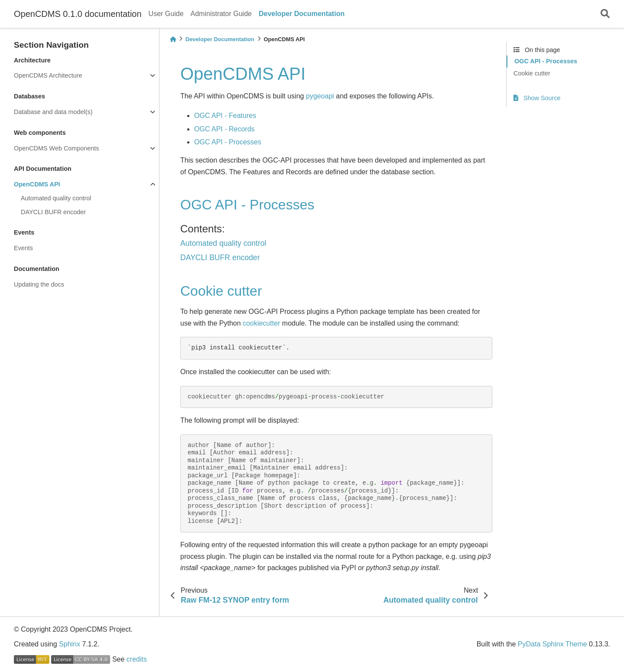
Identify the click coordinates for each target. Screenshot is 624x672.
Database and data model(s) (53, 112)
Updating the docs (39, 284)
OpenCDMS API (37, 184)
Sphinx (70, 644)
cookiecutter (261, 323)
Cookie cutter (532, 73)
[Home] (173, 39)
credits (137, 659)
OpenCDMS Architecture (48, 75)
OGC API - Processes (228, 142)
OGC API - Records (224, 129)
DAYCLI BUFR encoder (53, 212)
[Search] (605, 14)
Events (23, 248)
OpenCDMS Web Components (57, 148)
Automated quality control (56, 198)
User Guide (166, 14)
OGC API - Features (225, 116)
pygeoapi (320, 96)
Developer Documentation (302, 14)
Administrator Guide (221, 14)
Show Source (537, 98)
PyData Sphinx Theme (552, 644)
